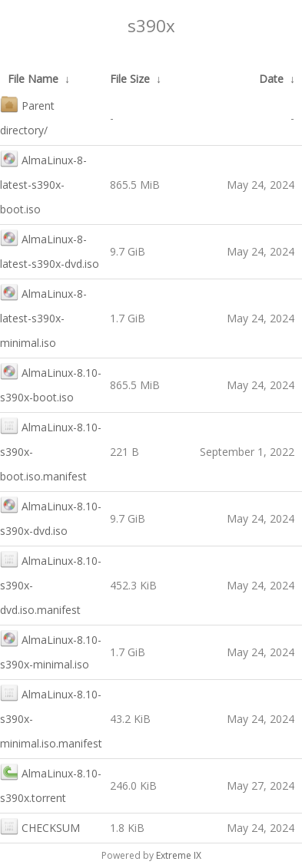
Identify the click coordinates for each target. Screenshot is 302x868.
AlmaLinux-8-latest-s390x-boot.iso (43, 183)
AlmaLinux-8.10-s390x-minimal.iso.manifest (51, 717)
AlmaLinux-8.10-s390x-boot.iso (51, 383)
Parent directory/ (27, 116)
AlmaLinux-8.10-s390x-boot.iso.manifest (51, 450)
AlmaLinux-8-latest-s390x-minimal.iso (43, 317)
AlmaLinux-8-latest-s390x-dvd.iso (50, 250)
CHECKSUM (40, 826)
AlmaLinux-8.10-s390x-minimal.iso (51, 650)
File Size (130, 79)
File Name (33, 79)
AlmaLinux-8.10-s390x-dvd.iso (51, 517)
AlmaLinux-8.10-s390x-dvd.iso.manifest (51, 584)
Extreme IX (179, 855)
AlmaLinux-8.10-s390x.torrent (51, 784)
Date (271, 79)
